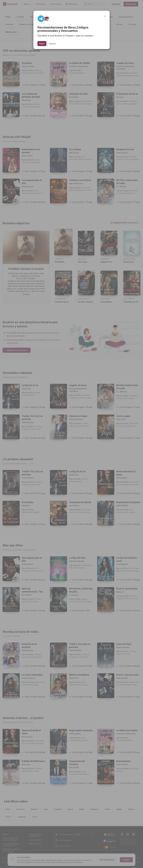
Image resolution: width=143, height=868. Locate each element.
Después (52, 43)
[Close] (105, 16)
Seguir (42, 44)
